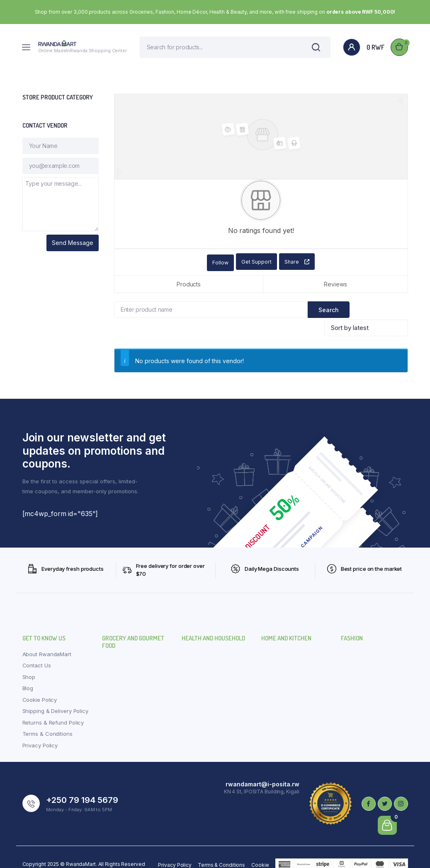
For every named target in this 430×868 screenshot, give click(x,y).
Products (189, 288)
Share (297, 266)
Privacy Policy (40, 730)
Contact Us (37, 651)
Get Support (254, 266)
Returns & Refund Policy (53, 708)
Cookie (260, 850)
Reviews (335, 288)
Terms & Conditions (47, 719)
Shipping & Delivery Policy (55, 696)
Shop (29, 662)
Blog (28, 674)
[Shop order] (366, 313)
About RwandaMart (47, 639)
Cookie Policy (40, 685)
